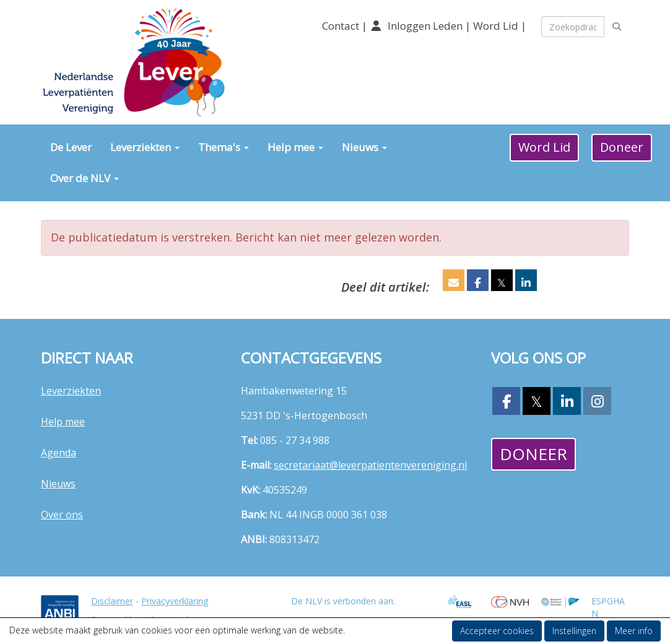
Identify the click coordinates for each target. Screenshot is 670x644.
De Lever (71, 147)
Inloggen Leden (425, 26)
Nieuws (364, 147)
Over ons (62, 515)
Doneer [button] (622, 147)
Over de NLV (85, 178)
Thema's (224, 147)
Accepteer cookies (497, 631)
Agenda (59, 453)
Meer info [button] (634, 631)
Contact (342, 26)
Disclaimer (112, 601)
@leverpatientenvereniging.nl (370, 465)
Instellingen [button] (574, 631)
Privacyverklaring (175, 601)
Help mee (295, 147)
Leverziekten (145, 147)
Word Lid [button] (544, 147)
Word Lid (496, 26)
